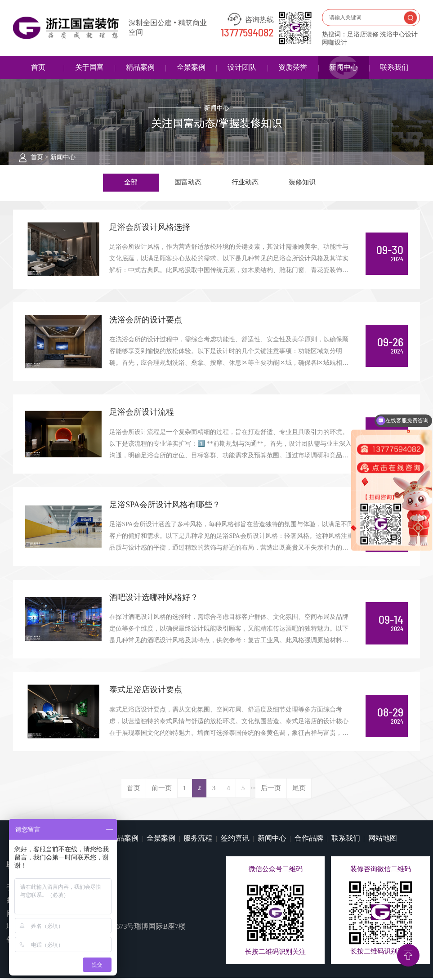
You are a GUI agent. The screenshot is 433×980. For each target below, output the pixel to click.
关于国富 (89, 67)
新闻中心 (344, 67)
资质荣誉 (293, 67)
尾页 (299, 790)
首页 (38, 67)
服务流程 (198, 840)
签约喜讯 (235, 840)
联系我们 (394, 67)
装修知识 (302, 183)
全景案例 (191, 67)
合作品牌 (309, 840)
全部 (131, 183)
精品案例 (140, 67)
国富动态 (188, 183)
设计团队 (242, 67)
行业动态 (245, 183)
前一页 (162, 790)
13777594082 (247, 33)
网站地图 (383, 840)
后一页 (271, 790)
